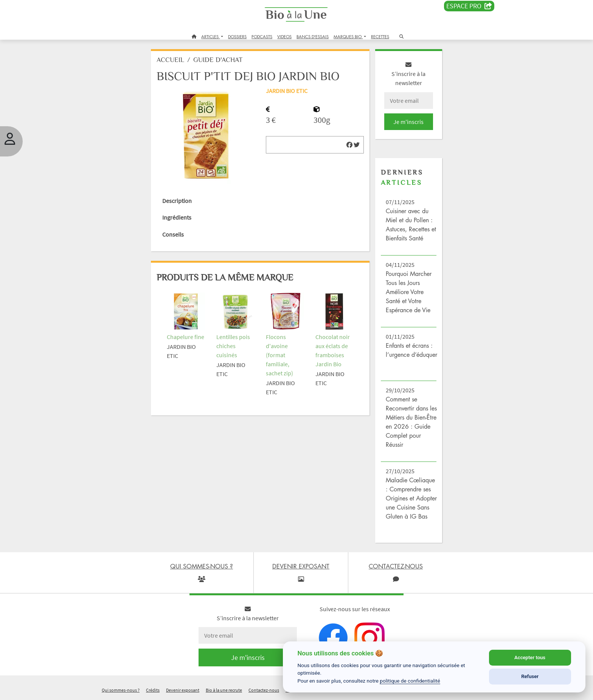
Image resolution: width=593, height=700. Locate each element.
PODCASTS (262, 36)
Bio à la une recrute (224, 690)
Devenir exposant (183, 690)
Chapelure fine (186, 337)
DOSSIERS (237, 36)
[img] (349, 145)
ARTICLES (210, 36)
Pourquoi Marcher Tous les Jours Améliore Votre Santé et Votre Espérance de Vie (409, 292)
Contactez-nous (264, 690)
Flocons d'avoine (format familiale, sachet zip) (279, 355)
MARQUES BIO (348, 36)
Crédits (153, 690)
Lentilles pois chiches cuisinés (233, 346)
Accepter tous (530, 657)
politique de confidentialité (410, 681)
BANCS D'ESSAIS (313, 36)
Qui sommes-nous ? (121, 690)
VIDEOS (284, 36)
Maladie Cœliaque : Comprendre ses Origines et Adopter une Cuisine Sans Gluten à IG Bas (411, 498)
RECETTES (380, 36)
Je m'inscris (408, 122)
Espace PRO (469, 6)
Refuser (530, 676)
